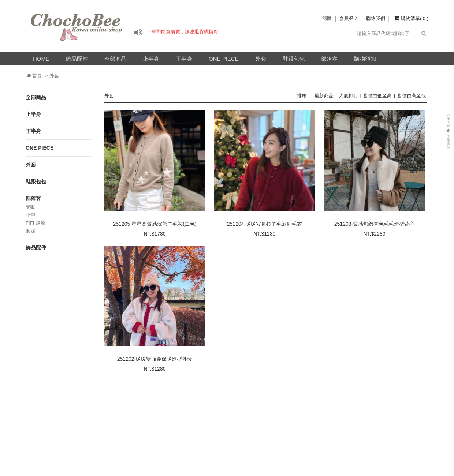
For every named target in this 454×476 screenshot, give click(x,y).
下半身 (184, 59)
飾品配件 (77, 59)
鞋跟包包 (294, 59)
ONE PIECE (224, 59)
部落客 (329, 59)
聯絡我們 (376, 18)
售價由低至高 (377, 96)
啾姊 (30, 231)
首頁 (34, 76)
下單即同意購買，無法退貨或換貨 (183, 32)
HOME (41, 59)
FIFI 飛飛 (35, 223)
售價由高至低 (412, 96)
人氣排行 (349, 96)
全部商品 (115, 59)
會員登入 (349, 18)
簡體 (327, 18)
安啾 (30, 207)
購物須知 (365, 59)
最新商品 (324, 96)
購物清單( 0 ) (415, 18)
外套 (261, 59)
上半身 (151, 59)
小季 (30, 215)
